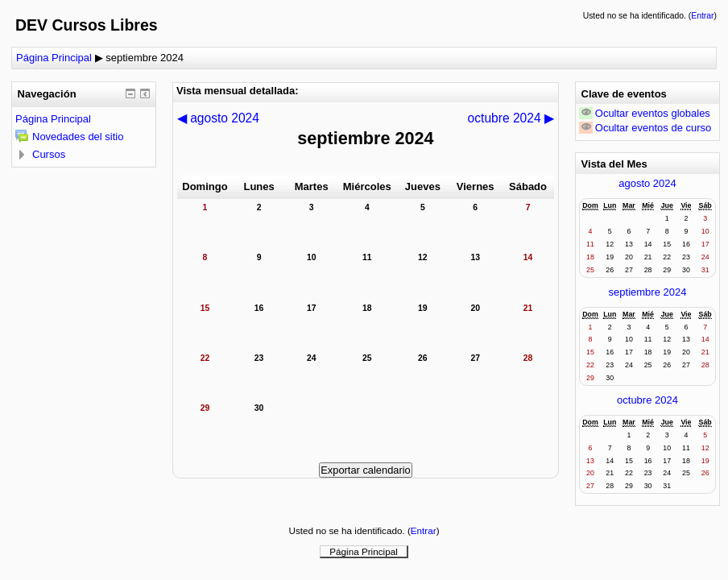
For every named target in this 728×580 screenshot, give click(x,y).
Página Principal (54, 58)
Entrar (702, 16)
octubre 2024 (647, 400)
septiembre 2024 (145, 58)
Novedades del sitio (78, 137)
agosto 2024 (647, 183)
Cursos (49, 154)
